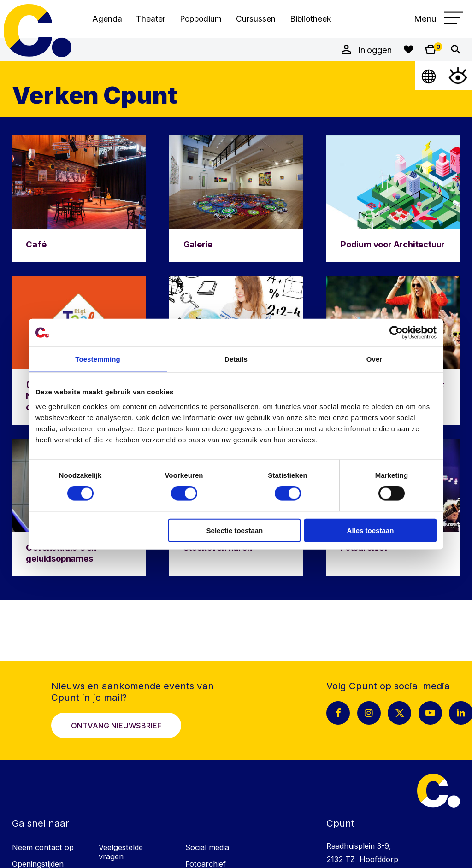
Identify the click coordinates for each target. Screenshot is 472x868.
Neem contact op (43, 847)
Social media (207, 847)
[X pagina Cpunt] (399, 713)
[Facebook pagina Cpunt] (338, 713)
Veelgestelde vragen (121, 852)
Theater (151, 19)
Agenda (107, 19)
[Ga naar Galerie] (236, 199)
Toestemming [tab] (98, 359)
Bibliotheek (310, 19)
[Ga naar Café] (79, 199)
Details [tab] (236, 359)
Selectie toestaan (235, 530)
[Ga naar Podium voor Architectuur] (393, 199)
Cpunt (38, 31)
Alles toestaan (371, 530)
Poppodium (201, 19)
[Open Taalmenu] (429, 75)
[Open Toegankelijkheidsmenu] (458, 75)
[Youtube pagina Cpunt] (430, 713)
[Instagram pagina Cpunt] (369, 713)
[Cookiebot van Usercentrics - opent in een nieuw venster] (396, 333)
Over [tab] (375, 359)
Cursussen (256, 19)
